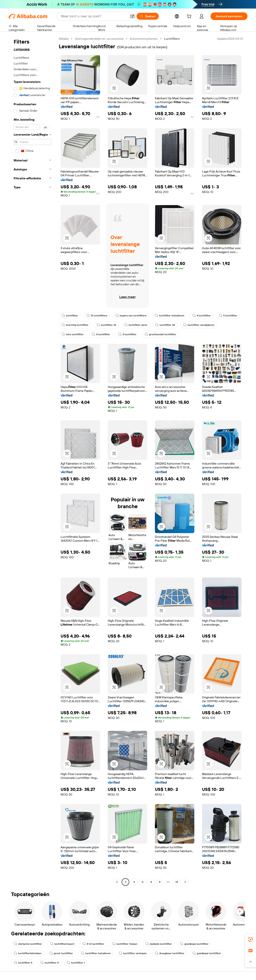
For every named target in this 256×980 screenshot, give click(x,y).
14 (177, 882)
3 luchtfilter (101, 334)
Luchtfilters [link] (172, 39)
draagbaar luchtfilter (170, 953)
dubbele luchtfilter (159, 944)
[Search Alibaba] (94, 16)
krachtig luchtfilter (75, 325)
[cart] (190, 17)
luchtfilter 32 (165, 325)
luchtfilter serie (136, 325)
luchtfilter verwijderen (199, 325)
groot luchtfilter (61, 953)
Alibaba (64, 39)
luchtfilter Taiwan (125, 944)
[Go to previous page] (117, 882)
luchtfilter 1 (76, 963)
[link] (250, 939)
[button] (132, 16)
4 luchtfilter (202, 316)
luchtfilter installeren (169, 316)
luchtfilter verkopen (133, 953)
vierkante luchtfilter (28, 944)
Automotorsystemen (144, 39)
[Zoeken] (148, 16)
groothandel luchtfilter (160, 334)
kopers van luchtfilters (131, 316)
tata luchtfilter (73, 334)
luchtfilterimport (62, 944)
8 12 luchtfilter (93, 944)
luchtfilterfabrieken (28, 953)
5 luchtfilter (228, 316)
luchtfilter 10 (106, 325)
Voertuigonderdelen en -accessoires (99, 39)
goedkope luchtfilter (194, 944)
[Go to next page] (185, 882)
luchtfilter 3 (23, 963)
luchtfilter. (70, 316)
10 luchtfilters (97, 316)
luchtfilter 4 (49, 963)
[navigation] (32, 461)
